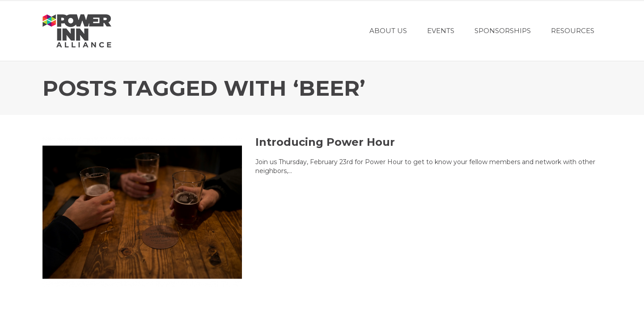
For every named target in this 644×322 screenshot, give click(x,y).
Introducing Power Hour (325, 142)
